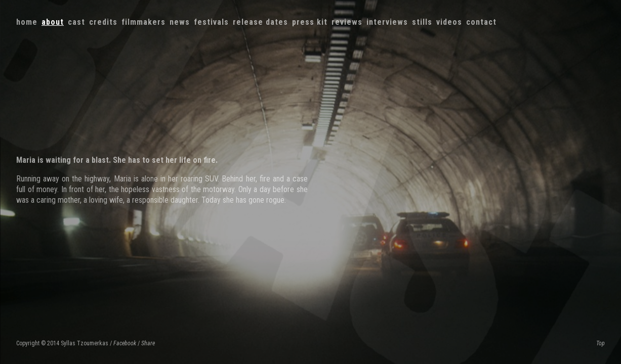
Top (601, 343)
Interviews (387, 22)
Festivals (211, 22)
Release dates (260, 22)
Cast (76, 22)
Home (27, 22)
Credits (103, 22)
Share (148, 343)
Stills (422, 22)
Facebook (125, 343)
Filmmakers (143, 22)
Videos (449, 22)
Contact (481, 22)
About (53, 22)
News (180, 22)
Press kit (310, 22)
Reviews (347, 22)
